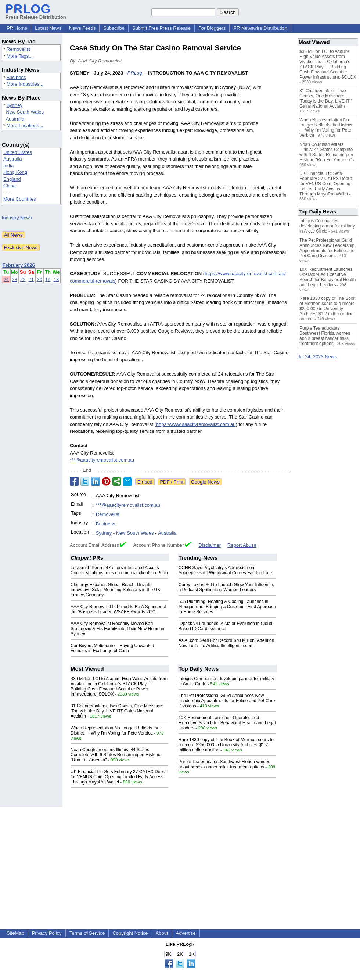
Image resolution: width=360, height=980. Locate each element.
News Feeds (82, 28)
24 (6, 279)
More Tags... (20, 56)
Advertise (186, 933)
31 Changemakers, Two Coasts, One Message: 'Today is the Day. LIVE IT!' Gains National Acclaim (117, 711)
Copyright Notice (130, 933)
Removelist (18, 49)
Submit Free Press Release (161, 28)
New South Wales (25, 112)
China (10, 186)
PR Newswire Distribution (260, 28)
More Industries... (25, 84)
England (12, 179)
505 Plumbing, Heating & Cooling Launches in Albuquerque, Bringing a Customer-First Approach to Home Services (227, 607)
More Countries (20, 199)
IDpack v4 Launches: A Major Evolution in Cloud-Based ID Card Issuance (226, 626)
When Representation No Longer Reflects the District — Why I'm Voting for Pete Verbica (115, 730)
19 (48, 279)
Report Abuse (242, 545)
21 (31, 279)
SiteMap (15, 933)
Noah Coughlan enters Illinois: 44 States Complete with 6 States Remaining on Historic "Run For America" (115, 755)
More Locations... (25, 125)
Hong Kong (15, 172)
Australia (15, 119)
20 (39, 279)
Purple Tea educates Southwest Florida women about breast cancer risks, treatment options (225, 764)
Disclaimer (210, 545)
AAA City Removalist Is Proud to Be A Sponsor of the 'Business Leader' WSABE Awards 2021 (118, 609)
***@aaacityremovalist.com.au (102, 460)
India (8, 166)
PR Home (17, 28)
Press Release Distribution (36, 14)
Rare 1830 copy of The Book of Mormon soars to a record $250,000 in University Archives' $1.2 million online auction (226, 745)
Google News (205, 482)
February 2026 (19, 265)
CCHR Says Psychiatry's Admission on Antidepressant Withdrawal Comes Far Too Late (225, 570)
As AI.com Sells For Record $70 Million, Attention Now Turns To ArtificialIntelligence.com (226, 643)
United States (18, 152)
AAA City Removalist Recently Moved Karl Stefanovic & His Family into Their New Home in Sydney (117, 629)
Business (16, 77)
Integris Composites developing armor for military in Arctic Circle (327, 226)
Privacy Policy (47, 933)
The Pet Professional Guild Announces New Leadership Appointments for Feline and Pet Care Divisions (227, 701)
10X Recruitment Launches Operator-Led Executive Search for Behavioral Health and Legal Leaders (227, 723)
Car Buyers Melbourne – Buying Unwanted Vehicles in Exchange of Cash (112, 648)
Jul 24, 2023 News (317, 357)
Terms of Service (87, 933)
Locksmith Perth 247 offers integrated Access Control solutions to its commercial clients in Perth (119, 570)
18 (56, 279)
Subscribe (114, 28)
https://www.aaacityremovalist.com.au (196, 424)
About (162, 933)
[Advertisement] (180, 858)
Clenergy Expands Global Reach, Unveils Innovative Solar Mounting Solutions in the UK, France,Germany (116, 590)
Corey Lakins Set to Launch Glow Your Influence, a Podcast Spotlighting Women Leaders (226, 587)
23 (14, 279)
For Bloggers (212, 28)
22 (23, 279)
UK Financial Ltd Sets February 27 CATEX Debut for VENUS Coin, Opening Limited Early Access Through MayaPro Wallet (118, 777)
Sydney (15, 105)
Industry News (17, 218)
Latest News (48, 28)
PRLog (135, 73)
